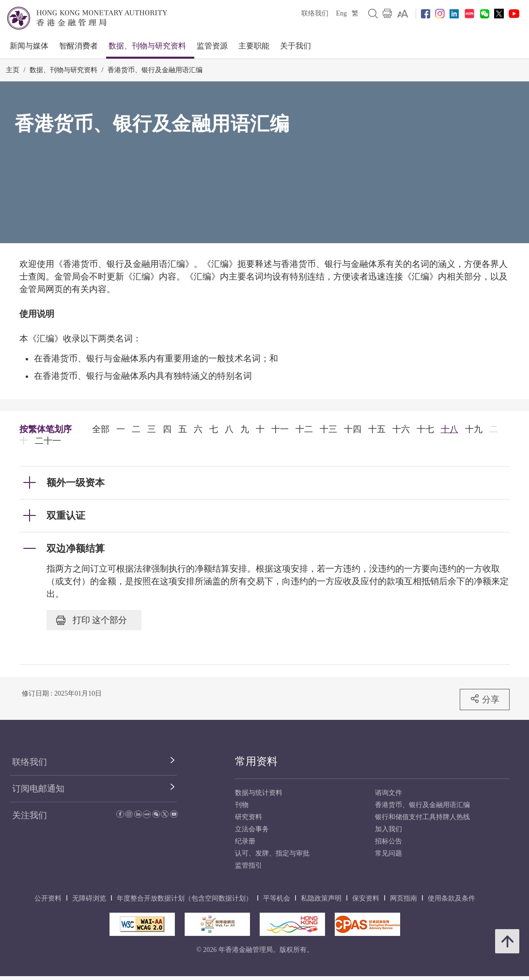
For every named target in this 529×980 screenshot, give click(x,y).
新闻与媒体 (29, 46)
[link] (403, 14)
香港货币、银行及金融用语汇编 (155, 70)
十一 (280, 429)
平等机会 (277, 898)
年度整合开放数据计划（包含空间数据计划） (185, 898)
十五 (377, 429)
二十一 (48, 441)
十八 (450, 429)
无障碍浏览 (89, 898)
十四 (353, 429)
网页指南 (404, 898)
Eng (341, 13)
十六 (401, 429)
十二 (304, 429)
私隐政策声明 (321, 898)
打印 (92, 620)
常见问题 (389, 853)
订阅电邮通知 (38, 789)
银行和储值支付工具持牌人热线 (422, 817)
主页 (13, 70)
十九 (474, 429)
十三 (328, 429)
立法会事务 (252, 829)
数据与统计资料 (259, 793)
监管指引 (249, 865)
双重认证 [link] (66, 515)
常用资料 (256, 761)
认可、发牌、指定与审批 (272, 853)
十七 (425, 429)
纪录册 (245, 841)
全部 (101, 429)
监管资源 (212, 46)
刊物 (242, 805)
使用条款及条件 (451, 898)
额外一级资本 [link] (76, 482)
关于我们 (296, 46)
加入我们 (389, 829)
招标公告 (389, 841)
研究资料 (249, 817)
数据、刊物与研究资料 (147, 46)
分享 (485, 699)
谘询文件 (389, 793)
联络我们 (315, 13)
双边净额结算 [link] (76, 548)
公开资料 (48, 898)
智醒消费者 (78, 46)
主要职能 (254, 46)
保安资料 (366, 898)
